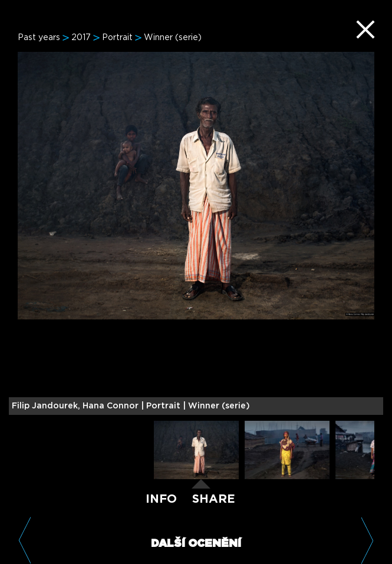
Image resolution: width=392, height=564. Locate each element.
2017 (81, 38)
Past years (39, 38)
